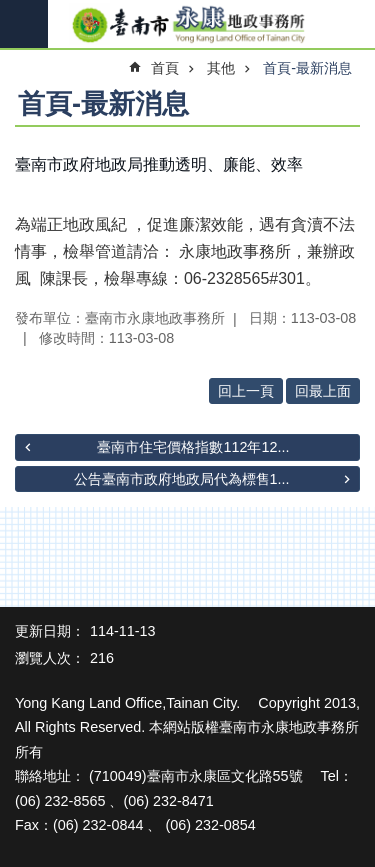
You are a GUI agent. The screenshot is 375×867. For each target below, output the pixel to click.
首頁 (165, 68)
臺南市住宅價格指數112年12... (193, 447)
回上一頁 (246, 391)
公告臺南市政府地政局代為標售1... (182, 479)
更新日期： (50, 631)
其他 (221, 68)
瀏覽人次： (50, 658)
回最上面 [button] (323, 391)
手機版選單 (24, 24)
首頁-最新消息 (307, 68)
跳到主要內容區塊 (10, 10)
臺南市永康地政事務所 (187, 25)
